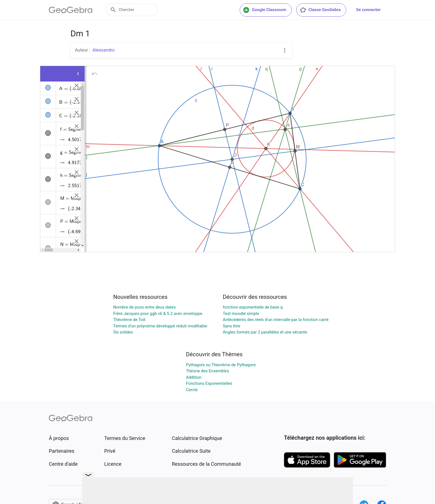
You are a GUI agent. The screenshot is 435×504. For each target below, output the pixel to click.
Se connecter (368, 10)
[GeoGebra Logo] (71, 10)
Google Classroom (265, 10)
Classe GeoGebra (320, 10)
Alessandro (103, 50)
